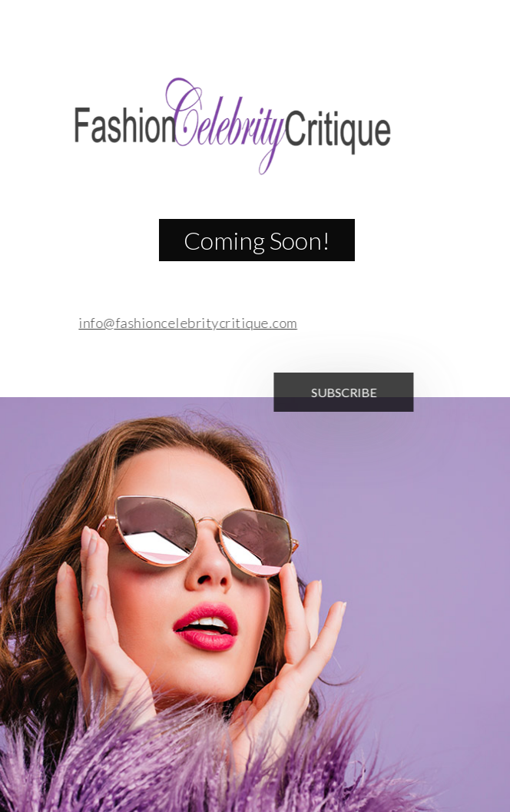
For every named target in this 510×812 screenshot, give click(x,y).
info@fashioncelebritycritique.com (184, 323)
